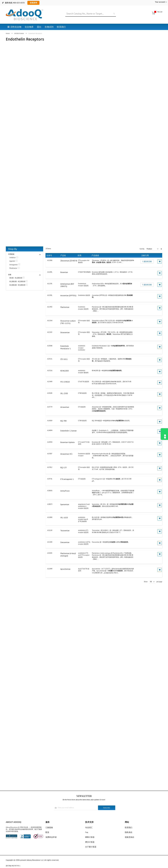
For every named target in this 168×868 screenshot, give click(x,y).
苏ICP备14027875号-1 (13, 866)
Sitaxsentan (65, 332)
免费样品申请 (51, 837)
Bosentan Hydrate (67, 442)
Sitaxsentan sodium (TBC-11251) (68, 322)
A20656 (50, 491)
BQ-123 (63, 467)
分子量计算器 (91, 847)
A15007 (50, 454)
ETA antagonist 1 (67, 479)
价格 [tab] (10, 275)
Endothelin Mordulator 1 (66, 347)
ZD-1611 (64, 359)
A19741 (50, 479)
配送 (47, 832)
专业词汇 (89, 827)
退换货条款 (129, 837)
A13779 (50, 407)
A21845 (50, 553)
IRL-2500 (64, 393)
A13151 (50, 359)
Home (8, 33)
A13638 (50, 393)
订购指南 (49, 827)
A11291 (50, 284)
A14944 (50, 442)
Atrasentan (65, 407)
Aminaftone (65, 491)
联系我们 (129, 827)
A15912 (50, 467)
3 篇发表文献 (147, 285)
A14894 (50, 430)
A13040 (50, 346)
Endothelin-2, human (68, 431)
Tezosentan (65, 531)
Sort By (142, 249)
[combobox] (91, 14)
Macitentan (65, 307)
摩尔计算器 (90, 842)
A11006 (50, 260)
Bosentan (64, 272)
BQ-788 (63, 421)
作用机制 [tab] (11, 254)
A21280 (50, 542)
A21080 (50, 517)
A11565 (50, 332)
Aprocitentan (65, 569)
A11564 (50, 321)
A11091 (50, 272)
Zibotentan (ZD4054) (69, 261)
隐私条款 (129, 832)
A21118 (50, 530)
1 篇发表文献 (147, 261)
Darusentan (65, 542)
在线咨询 (33, 3)
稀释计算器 (90, 837)
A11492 (50, 307)
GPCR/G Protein (19, 33)
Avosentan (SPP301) (68, 295)
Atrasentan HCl (66, 454)
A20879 (50, 504)
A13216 (50, 371)
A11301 (50, 295)
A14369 (50, 421)
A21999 (50, 569)
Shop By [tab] (13, 249)
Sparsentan (65, 504)
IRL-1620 (64, 518)
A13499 (50, 382)
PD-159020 (65, 382)
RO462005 (65, 371)
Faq (87, 832)
